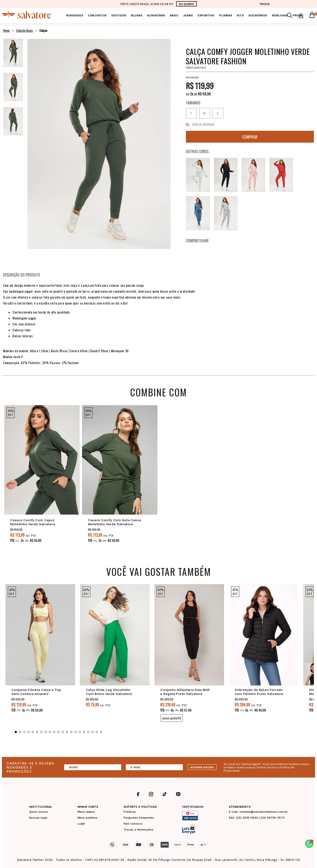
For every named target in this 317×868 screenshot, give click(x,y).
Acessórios (258, 15)
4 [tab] (29, 732)
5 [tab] (33, 732)
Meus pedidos (87, 818)
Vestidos (119, 15)
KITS (240, 15)
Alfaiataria (156, 15)
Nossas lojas (38, 818)
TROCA (264, 4)
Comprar (250, 137)
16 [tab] (80, 732)
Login (81, 824)
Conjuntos (97, 15)
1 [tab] (16, 732)
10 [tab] (54, 732)
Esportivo (206, 15)
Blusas (137, 15)
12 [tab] (63, 732)
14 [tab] (71, 732)
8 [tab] (46, 732)
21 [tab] (101, 732)
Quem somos (39, 812)
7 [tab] (41, 732)
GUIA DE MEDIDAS (203, 124)
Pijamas (226, 15)
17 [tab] (84, 732)
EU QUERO (186, 4)
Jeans (188, 15)
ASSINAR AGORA (202, 767)
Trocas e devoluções (138, 830)
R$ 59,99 (204, 94)
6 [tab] (37, 732)
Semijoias (280, 15)
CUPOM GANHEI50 (172, 718)
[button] (309, 844)
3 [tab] (24, 732)
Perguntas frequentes (139, 818)
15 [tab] (76, 732)
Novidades (75, 15)
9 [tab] (50, 732)
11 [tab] (58, 732)
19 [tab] (93, 732)
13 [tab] (67, 732)
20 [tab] (97, 732)
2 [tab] (20, 732)
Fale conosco (133, 824)
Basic (174, 15)
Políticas (130, 812)
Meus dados (86, 812)
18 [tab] (88, 732)
